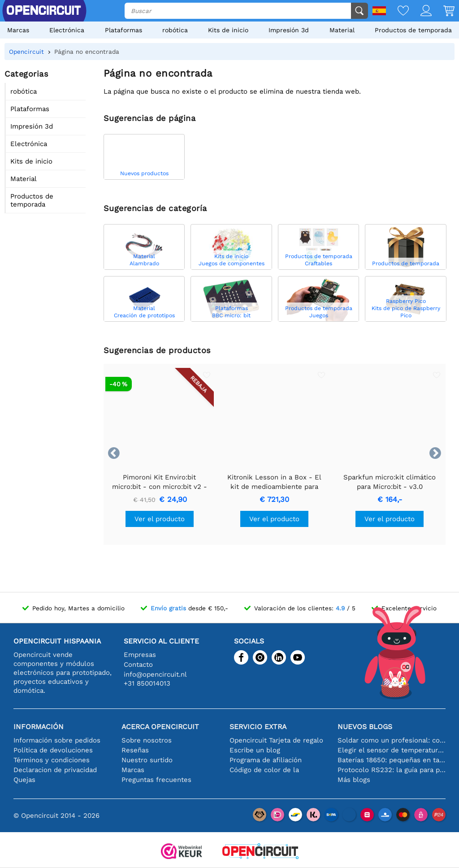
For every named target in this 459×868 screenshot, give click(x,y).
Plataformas (123, 30)
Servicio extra (258, 727)
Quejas (24, 780)
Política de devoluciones (53, 750)
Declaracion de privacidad (55, 770)
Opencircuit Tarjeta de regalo (276, 740)
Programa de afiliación (266, 760)
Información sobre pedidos (57, 740)
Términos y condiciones (52, 760)
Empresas (140, 655)
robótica (175, 30)
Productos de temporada (413, 30)
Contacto (138, 665)
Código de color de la (264, 770)
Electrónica (67, 30)
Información (39, 727)
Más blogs (354, 780)
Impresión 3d (289, 30)
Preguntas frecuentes (156, 780)
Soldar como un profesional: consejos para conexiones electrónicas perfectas (392, 740)
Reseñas (135, 750)
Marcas (18, 30)
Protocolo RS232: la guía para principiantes (392, 770)
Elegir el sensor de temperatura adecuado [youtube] (392, 750)
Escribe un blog (255, 750)
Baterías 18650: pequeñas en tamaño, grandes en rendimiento (392, 760)
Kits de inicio (228, 30)
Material (342, 30)
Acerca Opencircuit (160, 727)
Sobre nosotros (147, 740)
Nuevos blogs (365, 727)
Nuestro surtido (147, 760)
